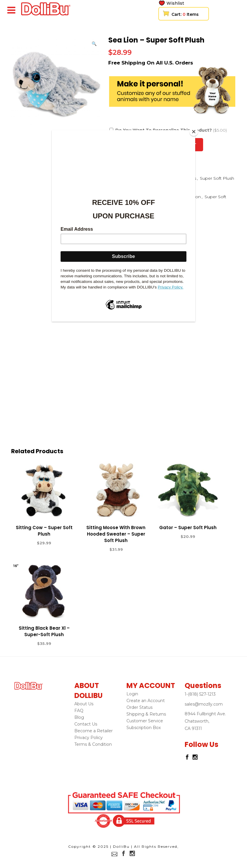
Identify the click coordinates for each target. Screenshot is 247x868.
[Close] (194, 132)
